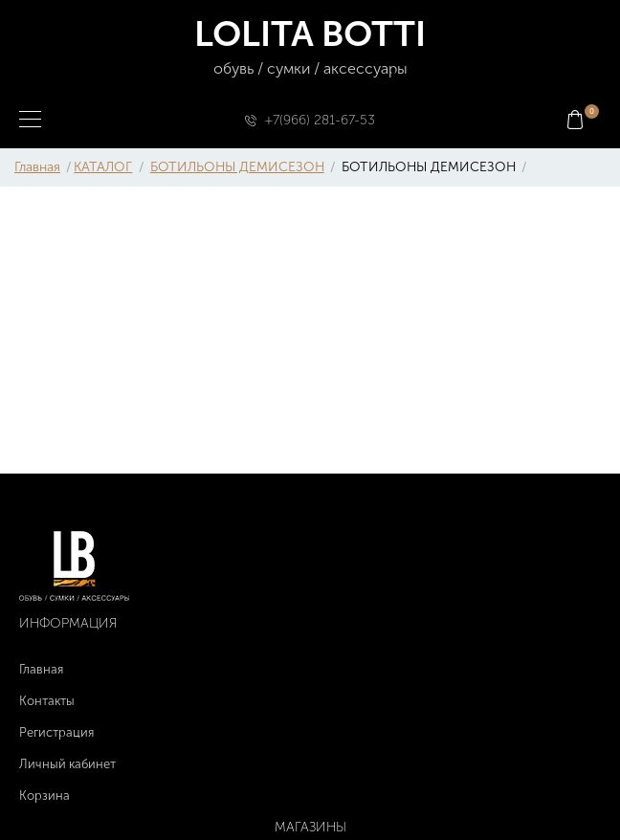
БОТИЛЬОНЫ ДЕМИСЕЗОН (237, 167)
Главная (37, 167)
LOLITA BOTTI (310, 47)
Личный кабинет (67, 764)
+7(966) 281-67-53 (320, 120)
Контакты (47, 701)
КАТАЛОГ (103, 167)
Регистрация (56, 732)
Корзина (44, 796)
